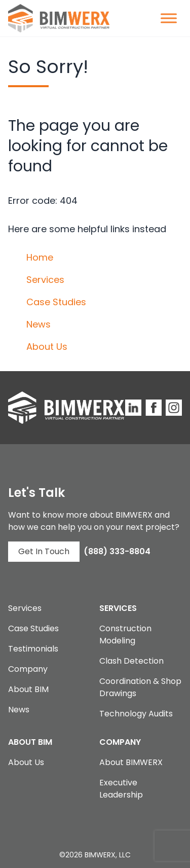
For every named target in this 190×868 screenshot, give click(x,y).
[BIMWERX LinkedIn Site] (133, 408)
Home (40, 257)
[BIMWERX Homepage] (59, 18)
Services (45, 280)
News (39, 324)
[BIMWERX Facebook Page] (154, 408)
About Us (47, 347)
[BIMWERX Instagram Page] (174, 408)
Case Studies (56, 302)
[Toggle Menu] (169, 18)
